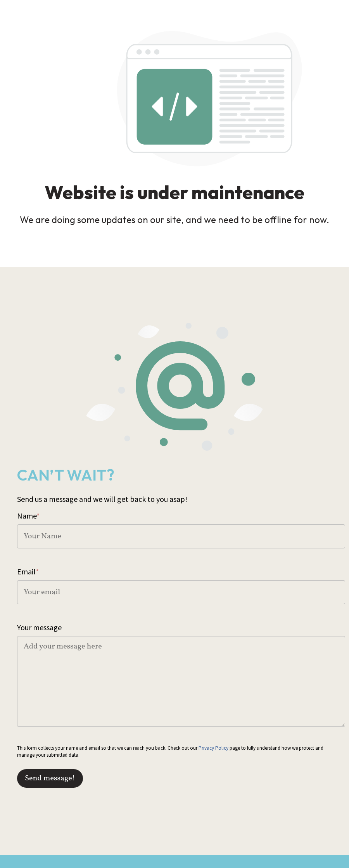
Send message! (50, 778)
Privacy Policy (213, 748)
